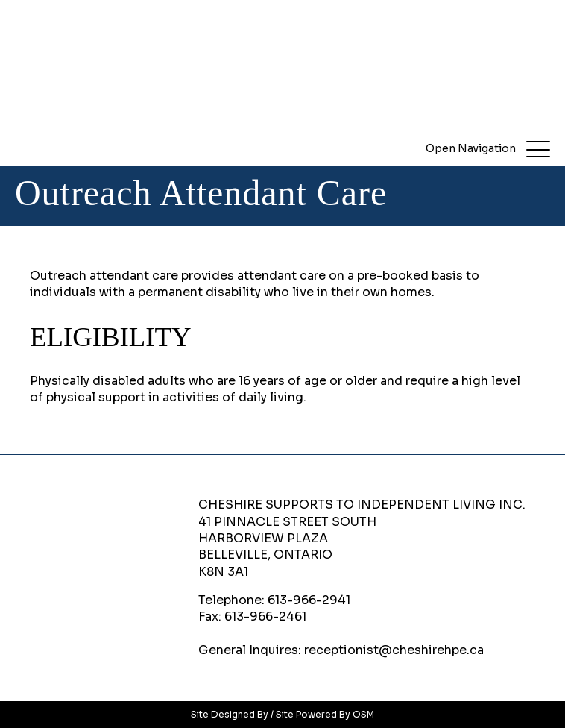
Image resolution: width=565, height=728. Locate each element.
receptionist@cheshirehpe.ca (394, 650)
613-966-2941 (309, 600)
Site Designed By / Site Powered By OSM (282, 714)
